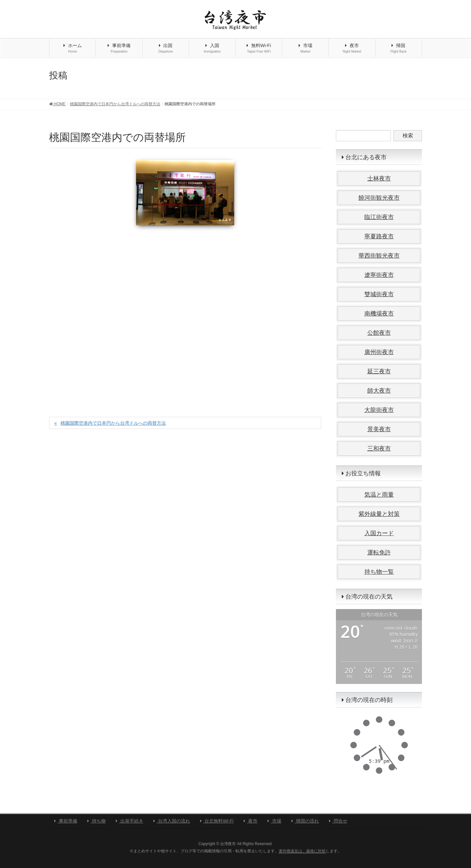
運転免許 (379, 553)
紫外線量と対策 (379, 514)
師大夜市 (379, 391)
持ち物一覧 (379, 572)
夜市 (251, 821)
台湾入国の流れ (172, 821)
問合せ (338, 821)
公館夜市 (379, 333)
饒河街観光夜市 (379, 198)
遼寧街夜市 (379, 275)
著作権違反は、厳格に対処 (302, 851)
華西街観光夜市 (379, 256)
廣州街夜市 (379, 352)
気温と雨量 (379, 495)
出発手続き (130, 821)
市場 (274, 821)
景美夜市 (379, 429)
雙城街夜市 (379, 294)
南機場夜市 (379, 314)
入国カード (379, 533)
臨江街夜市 (379, 217)
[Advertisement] (185, 314)
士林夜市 (379, 179)
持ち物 (96, 821)
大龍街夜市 (379, 410)
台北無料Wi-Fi (217, 821)
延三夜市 (379, 371)
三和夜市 (379, 449)
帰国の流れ (305, 821)
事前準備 (66, 821)
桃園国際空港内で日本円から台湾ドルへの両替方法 (113, 423)
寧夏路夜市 (379, 236)
